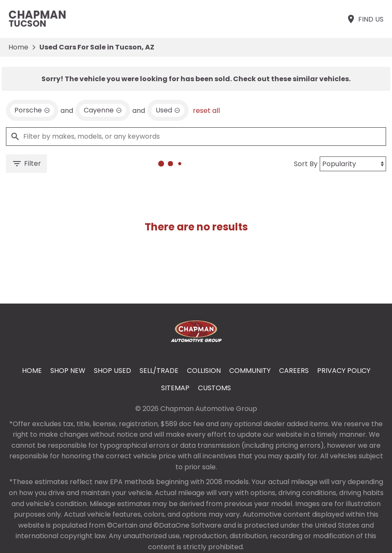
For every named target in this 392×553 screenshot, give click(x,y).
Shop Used (112, 371)
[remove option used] (168, 110)
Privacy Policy (344, 371)
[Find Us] (365, 19)
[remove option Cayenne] (103, 110)
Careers (294, 371)
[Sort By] (353, 164)
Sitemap (175, 388)
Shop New (68, 371)
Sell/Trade (159, 371)
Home (18, 47)
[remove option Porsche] (32, 110)
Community (250, 371)
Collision (204, 371)
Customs (214, 388)
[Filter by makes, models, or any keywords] (196, 137)
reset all (206, 111)
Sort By (306, 164)
